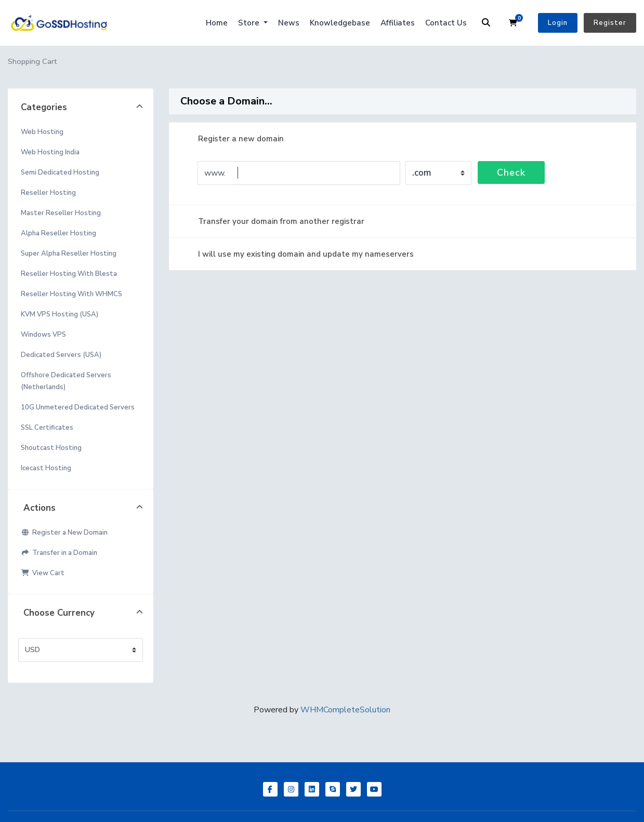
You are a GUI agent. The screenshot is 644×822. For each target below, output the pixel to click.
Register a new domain (233, 139)
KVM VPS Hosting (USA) (60, 314)
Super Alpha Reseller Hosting (69, 254)
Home (217, 23)
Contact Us (446, 23)
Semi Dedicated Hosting (60, 173)
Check (511, 173)
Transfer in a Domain (59, 553)
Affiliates (398, 23)
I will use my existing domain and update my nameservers (298, 254)
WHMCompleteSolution (345, 710)
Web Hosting (42, 132)
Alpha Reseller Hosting (58, 233)
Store (250, 23)
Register (610, 23)
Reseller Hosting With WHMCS (71, 294)
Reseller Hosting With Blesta (69, 274)
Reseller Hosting (48, 193)
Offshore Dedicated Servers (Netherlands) (66, 381)
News (289, 23)
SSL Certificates (47, 428)
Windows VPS (43, 335)
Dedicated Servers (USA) (61, 355)
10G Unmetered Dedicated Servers (78, 407)
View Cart (43, 573)
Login (558, 23)
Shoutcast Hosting (51, 448)
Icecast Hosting (46, 468)
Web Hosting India (50, 152)
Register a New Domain (64, 533)
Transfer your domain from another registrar (273, 221)
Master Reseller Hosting (61, 213)
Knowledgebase (340, 23)
